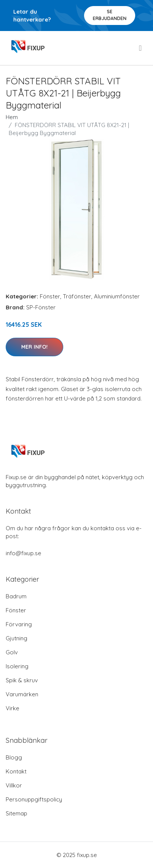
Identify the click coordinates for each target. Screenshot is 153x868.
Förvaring (19, 624)
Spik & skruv (22, 680)
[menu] (141, 48)
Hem (12, 117)
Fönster (50, 296)
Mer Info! (34, 347)
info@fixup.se (23, 553)
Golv (12, 652)
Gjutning (16, 638)
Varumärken (22, 694)
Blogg (14, 757)
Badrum (16, 596)
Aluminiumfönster (117, 296)
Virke (12, 708)
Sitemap (16, 813)
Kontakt (16, 771)
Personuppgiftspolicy (34, 799)
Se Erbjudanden (110, 15)
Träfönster (77, 296)
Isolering (17, 666)
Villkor (14, 785)
